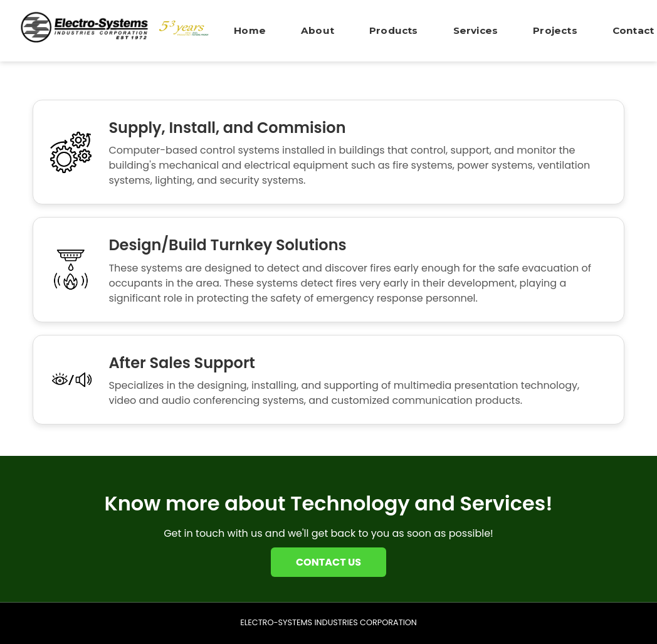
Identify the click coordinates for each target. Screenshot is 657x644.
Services (476, 30)
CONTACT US (328, 562)
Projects (555, 30)
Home (250, 30)
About (318, 30)
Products (394, 30)
